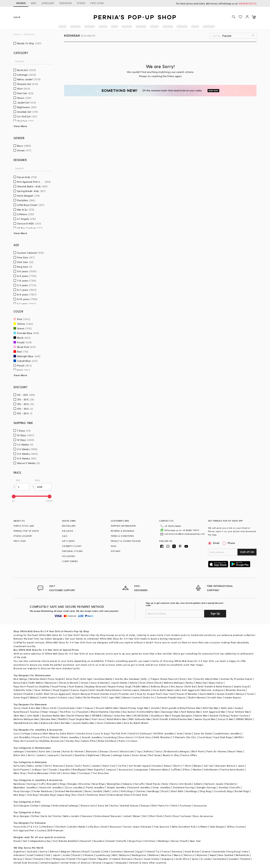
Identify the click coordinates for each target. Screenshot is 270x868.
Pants (86, 766)
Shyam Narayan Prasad (86, 694)
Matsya (240, 694)
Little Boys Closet (98, 827)
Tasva (17, 708)
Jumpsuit (111, 769)
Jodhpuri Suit (39, 769)
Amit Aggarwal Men (214, 712)
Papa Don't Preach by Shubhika (32, 686)
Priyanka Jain (127, 694)
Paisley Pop (73, 741)
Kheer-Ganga (49, 712)
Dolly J (145, 679)
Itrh (104, 697)
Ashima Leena (131, 690)
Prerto (122, 741)
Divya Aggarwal (61, 694)
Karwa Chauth (180, 841)
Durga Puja (135, 841)
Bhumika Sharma (236, 690)
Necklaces (19, 784)
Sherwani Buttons (225, 766)
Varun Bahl (159, 690)
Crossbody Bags (223, 791)
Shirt (145, 816)
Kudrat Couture (240, 716)
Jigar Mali (114, 697)
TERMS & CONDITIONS (122, 536)
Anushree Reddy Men (53, 716)
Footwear (84, 773)
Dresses (104, 751)
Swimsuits (67, 755)
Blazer (137, 816)
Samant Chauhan (24, 694)
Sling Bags (206, 791)
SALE (65, 536)
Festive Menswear (38, 773)
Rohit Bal (191, 686)
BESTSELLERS (69, 526)
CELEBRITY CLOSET (72, 546)
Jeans (241, 766)
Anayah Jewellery (92, 737)
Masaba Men (49, 719)
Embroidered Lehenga (65, 806)
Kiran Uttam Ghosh (151, 683)
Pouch (165, 791)
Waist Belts (177, 791)
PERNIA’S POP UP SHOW (26, 531)
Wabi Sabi (227, 708)
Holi (25, 841)
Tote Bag (32, 795)
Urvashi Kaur (215, 697)
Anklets (198, 784)
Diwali (17, 841)
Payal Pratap (59, 686)
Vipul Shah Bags (223, 737)
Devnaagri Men (170, 712)
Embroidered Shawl (119, 795)
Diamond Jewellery (140, 787)
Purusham (83, 712)
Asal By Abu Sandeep (127, 679)
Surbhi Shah (42, 694)
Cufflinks (176, 769)
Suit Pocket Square (139, 766)
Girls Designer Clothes (26, 806)
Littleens (203, 827)
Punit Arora (98, 719)
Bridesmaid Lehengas (177, 751)
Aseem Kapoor (233, 697)
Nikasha (146, 690)
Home (17, 34)
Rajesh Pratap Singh (120, 686)
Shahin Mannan (197, 697)
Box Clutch (78, 795)
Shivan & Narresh (69, 683)
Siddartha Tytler (23, 690)
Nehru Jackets (71, 816)
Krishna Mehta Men (148, 712)
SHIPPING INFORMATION (123, 526)
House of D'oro (41, 737)
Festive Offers (189, 755)
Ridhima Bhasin (160, 686)
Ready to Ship (171, 755)
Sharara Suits (88, 806)
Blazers (198, 766)
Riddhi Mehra (141, 686)
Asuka (238, 708)
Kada (79, 791)
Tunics (159, 751)
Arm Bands (185, 784)
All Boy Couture (236, 827)
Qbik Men (19, 716)
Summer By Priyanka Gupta (236, 679)
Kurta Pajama (21, 769)
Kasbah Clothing (219, 716)
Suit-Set (209, 766)
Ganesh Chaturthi (116, 841)
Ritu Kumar (177, 686)
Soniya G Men (225, 719)
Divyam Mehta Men (107, 708)
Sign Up (215, 613)
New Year (196, 841)
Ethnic (187, 769)
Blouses (106, 755)
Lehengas (19, 751)
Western (197, 769)
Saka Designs (217, 827)
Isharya (37, 733)
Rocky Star (186, 679)
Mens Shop (20, 773)
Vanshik (155, 708)
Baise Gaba (20, 683)
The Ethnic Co (67, 712)
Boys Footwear (182, 816)
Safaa (78, 697)
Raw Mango (20, 679)
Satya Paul (72, 679)
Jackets (40, 755)
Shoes (88, 791)
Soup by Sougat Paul (149, 694)
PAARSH (62, 719)
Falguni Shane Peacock (164, 679)
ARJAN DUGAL (141, 716)
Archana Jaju (65, 697)
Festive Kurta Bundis (232, 769)
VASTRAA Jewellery (164, 733)
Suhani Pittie (88, 741)
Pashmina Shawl (96, 795)
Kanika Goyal (109, 694)
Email (214, 543)
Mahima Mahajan (174, 683)
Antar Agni (86, 679)
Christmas (149, 841)
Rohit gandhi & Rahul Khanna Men (181, 708)
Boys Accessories (203, 816)
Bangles (73, 784)
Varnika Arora (84, 733)
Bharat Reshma (100, 712)
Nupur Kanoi (216, 683)
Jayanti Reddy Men (83, 723)
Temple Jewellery (117, 787)
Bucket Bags (242, 791)
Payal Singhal (61, 690)
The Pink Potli (118, 733)
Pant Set (56, 773)
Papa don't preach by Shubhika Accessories (39, 741)
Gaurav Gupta (79, 690)
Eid (55, 841)
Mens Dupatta (96, 769)
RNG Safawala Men (140, 719)
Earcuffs (139, 784)
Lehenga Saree (121, 755)
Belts (107, 791)
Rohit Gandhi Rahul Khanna (105, 690)
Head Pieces (153, 784)
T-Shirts (187, 766)
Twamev (35, 712)
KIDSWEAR (66, 3)
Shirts (47, 766)
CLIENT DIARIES (70, 561)
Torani (250, 694)
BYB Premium (56, 830)
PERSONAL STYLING (72, 551)
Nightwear (94, 755)
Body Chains (170, 784)
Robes (167, 766)
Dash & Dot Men (31, 708)
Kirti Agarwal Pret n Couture (30, 830)
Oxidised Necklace (65, 791)
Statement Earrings (184, 787)
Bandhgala (79, 769)
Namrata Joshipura (213, 690)
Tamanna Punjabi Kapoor (171, 697)
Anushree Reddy (103, 679)
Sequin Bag (63, 795)
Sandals (98, 791)
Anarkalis (32, 751)
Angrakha (65, 769)
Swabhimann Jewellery (227, 733)
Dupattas (80, 755)
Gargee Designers (182, 716)
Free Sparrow (162, 827)
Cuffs (42, 784)
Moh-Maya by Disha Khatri (59, 733)
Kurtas (69, 766)
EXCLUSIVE (67, 531)
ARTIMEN (96, 716)
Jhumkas (223, 787)
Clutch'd (133, 733)
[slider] (14, 496)
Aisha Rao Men (123, 716)
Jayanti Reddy (119, 683)
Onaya (84, 683)
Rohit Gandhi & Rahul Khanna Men (173, 719)
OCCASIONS (69, 556)
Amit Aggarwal (190, 690)
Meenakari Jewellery (25, 787)
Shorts (177, 766)
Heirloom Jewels (214, 784)
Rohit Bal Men (211, 708)
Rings (63, 784)
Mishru (190, 683)
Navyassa (115, 827)
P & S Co (33, 827)
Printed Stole (140, 795)
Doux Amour (126, 737)
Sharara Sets (127, 751)
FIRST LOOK (97, 3)
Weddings (163, 841)
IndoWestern (211, 769)
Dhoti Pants (198, 751)
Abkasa (108, 716)
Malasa (34, 697)
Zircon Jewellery (75, 787)
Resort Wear (236, 751)
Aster (180, 733)
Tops (139, 751)
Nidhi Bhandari (162, 737)
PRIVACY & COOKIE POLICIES (126, 541)
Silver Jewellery (162, 787)
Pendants (231, 784)
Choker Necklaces (42, 791)
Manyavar (51, 683)
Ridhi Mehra (36, 683)
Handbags (153, 791)
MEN (33, 3)
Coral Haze (205, 737)
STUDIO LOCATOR (23, 536)
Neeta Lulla (173, 690)
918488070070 (248, 3)
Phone (231, 543)
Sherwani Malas (160, 769)
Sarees (57, 751)
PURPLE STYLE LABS (24, 526)
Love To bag (102, 733)
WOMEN (21, 3)
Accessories (125, 769)
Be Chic (192, 737)
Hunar (188, 733)
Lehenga (46, 806)
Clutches (140, 791)
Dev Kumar (129, 712)
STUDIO (81, 3)
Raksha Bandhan (69, 841)
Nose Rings (99, 784)
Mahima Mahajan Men (26, 719)
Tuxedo (53, 769)
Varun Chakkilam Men (109, 723)
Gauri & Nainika (100, 683)
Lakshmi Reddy (77, 827)
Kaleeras (127, 784)
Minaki (55, 737)
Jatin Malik (33, 716)
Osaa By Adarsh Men (206, 679)
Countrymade (66, 708)
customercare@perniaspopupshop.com (185, 534)
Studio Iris (149, 697)
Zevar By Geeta (203, 733)
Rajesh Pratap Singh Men (134, 708)
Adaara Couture (131, 697)
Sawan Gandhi (225, 694)
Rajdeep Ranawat (96, 686)
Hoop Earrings (22, 791)
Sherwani (58, 766)
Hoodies (157, 766)
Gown (114, 751)
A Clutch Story (143, 737)
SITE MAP (116, 551)
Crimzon (132, 741)
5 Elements (179, 737)
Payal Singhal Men (79, 719)
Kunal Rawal (20, 712)
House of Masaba (187, 694)
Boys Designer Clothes (26, 816)
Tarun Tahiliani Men (239, 712)
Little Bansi (47, 827)
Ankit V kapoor (85, 708)
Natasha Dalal (38, 679)
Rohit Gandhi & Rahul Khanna (215, 686)
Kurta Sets (45, 751)
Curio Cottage (22, 733)
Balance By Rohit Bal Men (55, 723)
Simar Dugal (20, 697)
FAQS (114, 546)
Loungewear (141, 769)
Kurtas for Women (73, 751)
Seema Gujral (242, 686)
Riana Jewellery (70, 737)
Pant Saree (155, 755)
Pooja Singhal (56, 679)
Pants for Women (216, 751)
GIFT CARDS (68, 541)
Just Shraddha (22, 737)
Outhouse (145, 733)
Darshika (115, 712)
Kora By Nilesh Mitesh (136, 723)
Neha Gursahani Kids (184, 827)
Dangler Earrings (207, 787)
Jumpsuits (53, 755)
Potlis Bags (127, 791)
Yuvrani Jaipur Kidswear (137, 827)
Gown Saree (139, 755)
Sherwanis (92, 751)
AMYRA (238, 737)
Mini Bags (19, 795)
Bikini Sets (19, 755)
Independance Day (40, 841)
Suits (78, 766)
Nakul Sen (201, 683)
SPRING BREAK (244, 719)
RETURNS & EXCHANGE (122, 531)
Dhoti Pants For (160, 806)
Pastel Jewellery (95, 787)
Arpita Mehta (207, 694)
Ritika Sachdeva (107, 741)
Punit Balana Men (191, 712)
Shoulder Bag (47, 795)
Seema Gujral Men (205, 719)
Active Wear (70, 773)
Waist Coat (109, 766)
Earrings (32, 784)
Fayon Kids (20, 827)
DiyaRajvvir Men (160, 716)
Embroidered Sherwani (108, 816)
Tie (94, 773)
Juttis (115, 791)
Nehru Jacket (35, 766)
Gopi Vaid (169, 694)
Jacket (127, 816)
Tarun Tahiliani (43, 690)
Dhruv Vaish (49, 708)
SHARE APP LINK (247, 552)
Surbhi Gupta (48, 697)
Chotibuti (61, 827)
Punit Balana (76, 686)
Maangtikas (114, 784)
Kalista (134, 683)
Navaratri (86, 841)
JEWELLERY (48, 3)
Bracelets (52, 784)
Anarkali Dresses (129, 806)
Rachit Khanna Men (78, 716)
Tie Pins (122, 766)
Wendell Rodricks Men (26, 723)
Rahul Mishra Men (117, 719)
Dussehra (99, 841)
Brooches (103, 773)
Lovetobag (111, 737)
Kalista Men (201, 716)
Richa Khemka (92, 697)
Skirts (31, 755)
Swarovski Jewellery (51, 787)
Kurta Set (103, 806)
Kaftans (148, 751)
